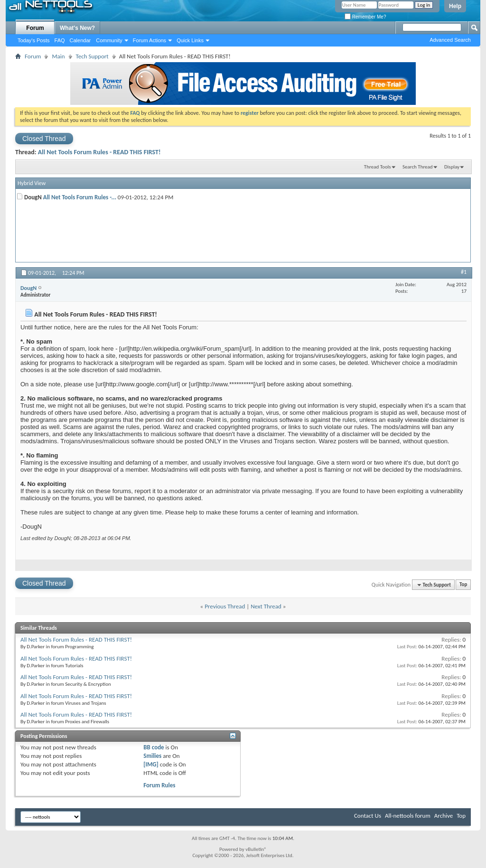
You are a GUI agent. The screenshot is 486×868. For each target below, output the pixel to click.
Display (452, 167)
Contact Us (368, 816)
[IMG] (151, 764)
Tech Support (92, 56)
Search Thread (418, 167)
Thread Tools (378, 167)
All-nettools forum (408, 816)
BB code (154, 747)
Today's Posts (34, 40)
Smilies (152, 756)
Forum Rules (159, 785)
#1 (464, 272)
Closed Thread (44, 139)
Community (109, 40)
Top (463, 585)
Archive (444, 816)
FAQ (60, 40)
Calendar (80, 40)
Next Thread (266, 606)
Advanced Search (450, 40)
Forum (35, 28)
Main (58, 56)
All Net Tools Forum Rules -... (80, 197)
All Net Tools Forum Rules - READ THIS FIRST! (99, 152)
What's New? (77, 28)
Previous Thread (225, 606)
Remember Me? (365, 17)
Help (455, 6)
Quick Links (190, 40)
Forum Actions (150, 40)
